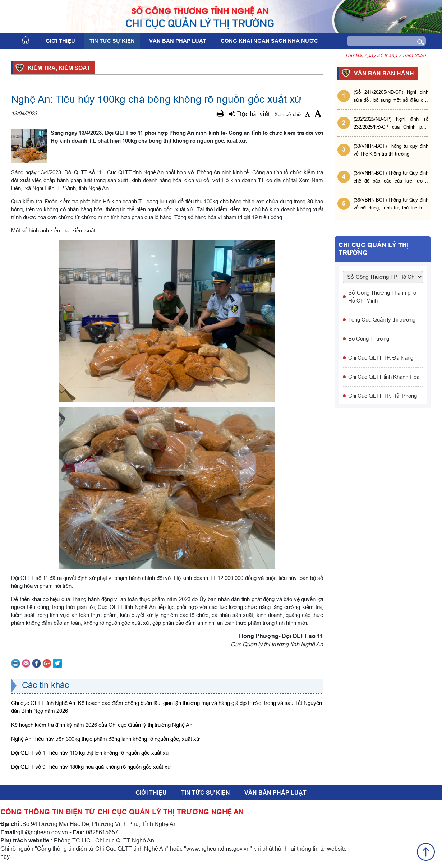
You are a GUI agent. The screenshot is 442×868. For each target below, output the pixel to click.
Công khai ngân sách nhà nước (269, 41)
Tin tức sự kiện (112, 41)
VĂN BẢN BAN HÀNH (383, 73)
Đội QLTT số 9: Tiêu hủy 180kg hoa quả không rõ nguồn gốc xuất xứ (91, 767)
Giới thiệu (60, 41)
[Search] (376, 41)
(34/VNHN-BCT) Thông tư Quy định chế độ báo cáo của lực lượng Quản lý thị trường (391, 177)
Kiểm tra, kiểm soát (58, 68)
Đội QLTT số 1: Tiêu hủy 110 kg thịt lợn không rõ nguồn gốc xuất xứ (90, 753)
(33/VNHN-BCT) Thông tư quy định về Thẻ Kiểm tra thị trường (391, 150)
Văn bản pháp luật (178, 41)
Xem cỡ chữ (288, 114)
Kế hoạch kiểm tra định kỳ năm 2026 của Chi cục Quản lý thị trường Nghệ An (102, 725)
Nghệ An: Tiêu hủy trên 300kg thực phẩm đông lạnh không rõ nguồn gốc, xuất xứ (105, 739)
